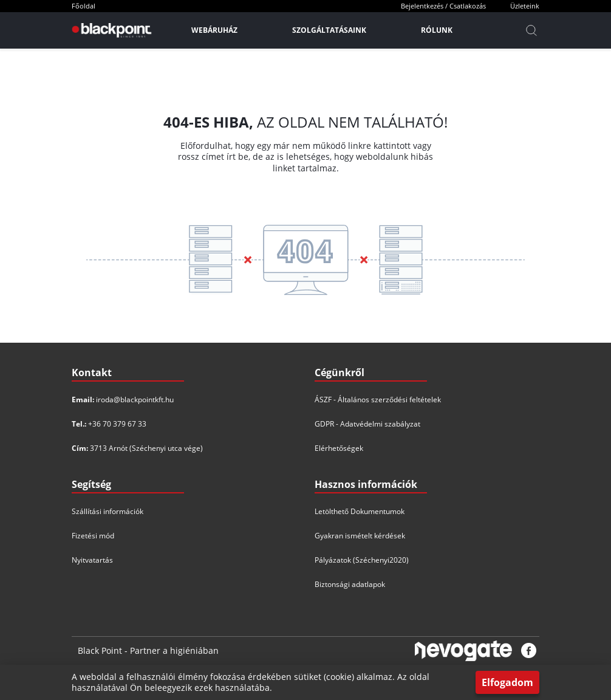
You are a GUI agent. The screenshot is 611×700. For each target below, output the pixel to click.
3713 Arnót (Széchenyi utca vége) (146, 448)
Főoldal (84, 6)
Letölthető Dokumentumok (360, 511)
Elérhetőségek (339, 448)
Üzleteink (525, 6)
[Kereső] (531, 30)
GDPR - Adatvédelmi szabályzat (367, 424)
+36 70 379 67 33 (117, 424)
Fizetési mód (93, 536)
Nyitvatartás (92, 560)
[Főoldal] (110, 30)
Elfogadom (507, 682)
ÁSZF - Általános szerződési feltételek (378, 400)
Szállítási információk (108, 511)
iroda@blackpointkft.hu (135, 400)
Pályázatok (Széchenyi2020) (362, 560)
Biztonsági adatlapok (350, 584)
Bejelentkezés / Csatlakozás (443, 6)
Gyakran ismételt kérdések (360, 536)
